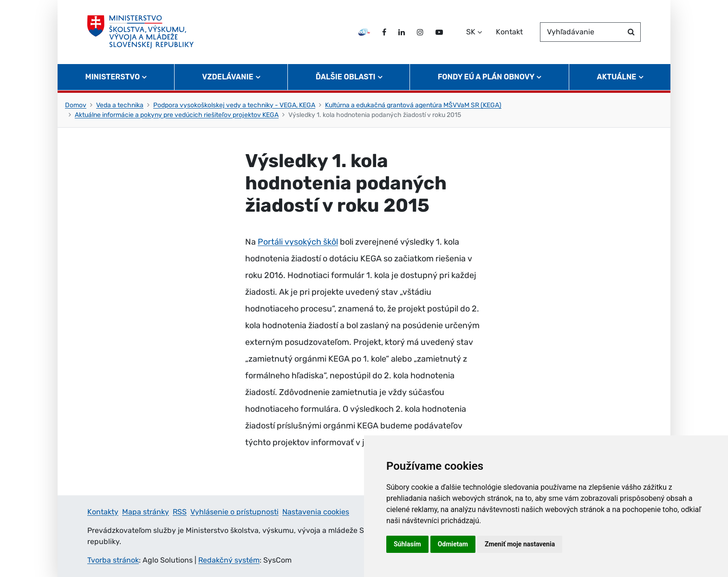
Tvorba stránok (113, 560)
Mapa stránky (146, 512)
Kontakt (509, 32)
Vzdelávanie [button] (227, 77)
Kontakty (103, 512)
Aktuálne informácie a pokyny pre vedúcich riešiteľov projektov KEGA (177, 115)
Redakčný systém (229, 560)
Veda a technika (120, 105)
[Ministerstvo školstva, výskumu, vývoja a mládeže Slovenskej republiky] (140, 32)
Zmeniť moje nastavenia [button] (520, 544)
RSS (180, 512)
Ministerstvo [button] (113, 77)
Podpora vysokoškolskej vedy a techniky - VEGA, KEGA (234, 105)
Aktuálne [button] (617, 77)
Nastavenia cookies (316, 512)
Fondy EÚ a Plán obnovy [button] (486, 77)
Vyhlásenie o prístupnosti (234, 512)
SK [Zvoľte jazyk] (471, 32)
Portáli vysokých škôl (298, 242)
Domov (76, 105)
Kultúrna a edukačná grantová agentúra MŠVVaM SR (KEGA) (413, 105)
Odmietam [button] (453, 544)
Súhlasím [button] (407, 544)
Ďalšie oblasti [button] (346, 77)
